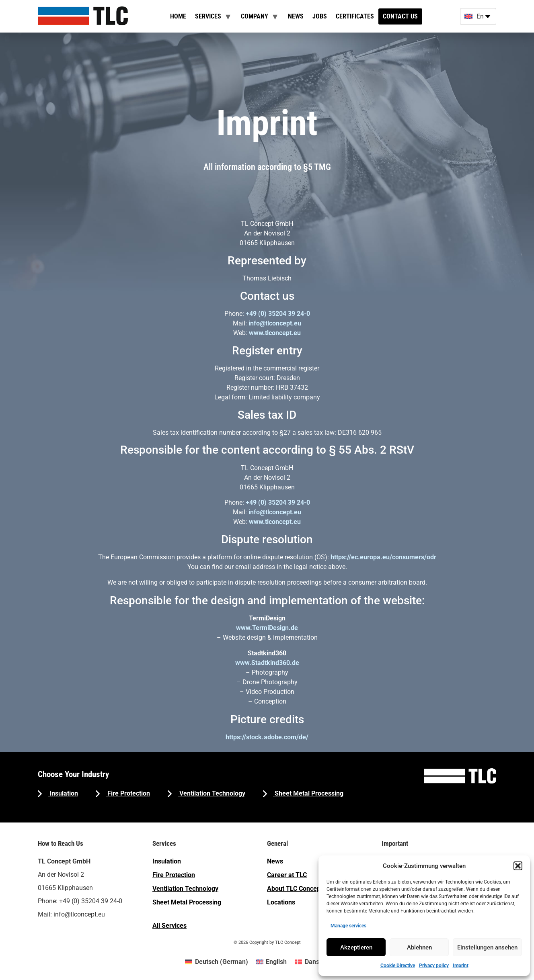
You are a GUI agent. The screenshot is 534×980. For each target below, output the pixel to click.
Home (178, 16)
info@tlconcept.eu (275, 323)
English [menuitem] (276, 962)
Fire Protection (128, 793)
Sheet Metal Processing (308, 793)
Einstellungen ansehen (487, 947)
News (296, 16)
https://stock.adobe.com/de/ (267, 737)
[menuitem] (216, 962)
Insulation (63, 793)
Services (208, 16)
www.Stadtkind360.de (267, 663)
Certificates (355, 16)
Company (255, 16)
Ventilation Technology (212, 793)
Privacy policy (434, 966)
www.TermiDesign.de (267, 628)
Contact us (400, 16)
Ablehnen (419, 947)
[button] (518, 866)
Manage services (348, 926)
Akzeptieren (356, 947)
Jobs (320, 16)
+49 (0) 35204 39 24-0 (278, 314)
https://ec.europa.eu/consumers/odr (383, 557)
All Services (169, 926)
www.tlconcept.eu (275, 333)
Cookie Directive (398, 966)
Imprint (461, 966)
